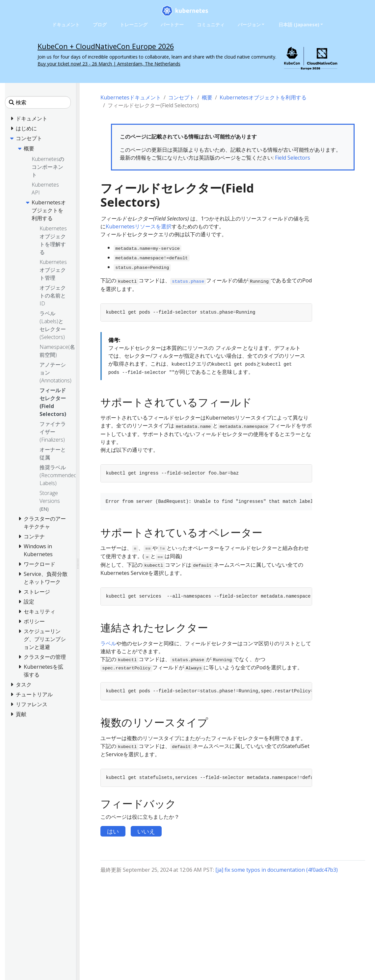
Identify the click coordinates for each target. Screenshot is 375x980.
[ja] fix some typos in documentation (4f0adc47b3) (277, 870)
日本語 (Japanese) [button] (299, 25)
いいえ (146, 831)
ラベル (108, 643)
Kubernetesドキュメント (131, 97)
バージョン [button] (249, 25)
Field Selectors (293, 158)
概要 (207, 97)
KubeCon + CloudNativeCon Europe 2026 (106, 46)
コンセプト (181, 97)
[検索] (38, 102)
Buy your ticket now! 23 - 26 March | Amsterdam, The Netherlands (109, 64)
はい (113, 831)
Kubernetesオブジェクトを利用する (263, 97)
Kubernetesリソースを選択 (139, 226)
